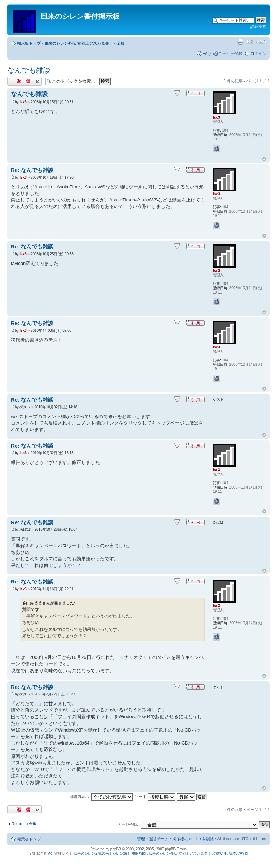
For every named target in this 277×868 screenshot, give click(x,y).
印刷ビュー (240, 42)
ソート (155, 797)
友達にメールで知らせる (250, 42)
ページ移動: (128, 824)
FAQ (207, 53)
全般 (120, 43)
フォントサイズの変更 (261, 42)
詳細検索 (258, 26)
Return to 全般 (24, 824)
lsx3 (23, 102)
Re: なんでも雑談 (32, 170)
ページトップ (264, 159)
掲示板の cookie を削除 (193, 839)
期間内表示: (101, 797)
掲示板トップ (29, 43)
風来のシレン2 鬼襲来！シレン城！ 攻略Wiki (110, 853)
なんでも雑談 (29, 70)
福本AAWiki (238, 853)
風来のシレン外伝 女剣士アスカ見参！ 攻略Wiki (187, 853)
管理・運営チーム (153, 839)
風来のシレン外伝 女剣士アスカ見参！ (79, 43)
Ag (50, 853)
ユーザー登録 (230, 53)
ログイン (258, 53)
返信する (25, 81)
